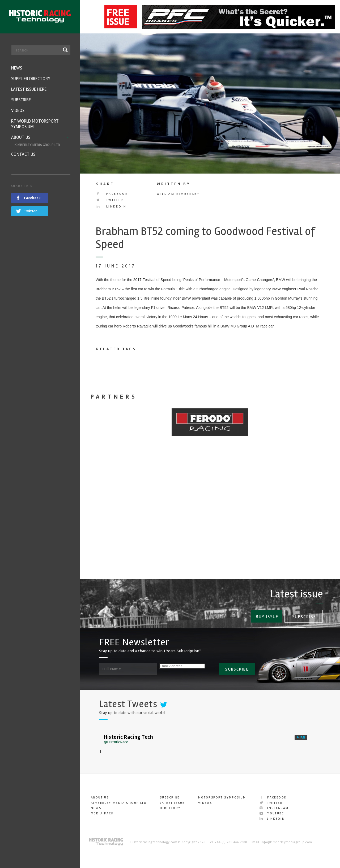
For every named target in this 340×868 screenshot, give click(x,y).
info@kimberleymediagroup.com (286, 840)
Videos (205, 801)
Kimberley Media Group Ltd (119, 801)
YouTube (272, 812)
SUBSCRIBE (237, 667)
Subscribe (304, 615)
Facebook (112, 194)
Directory (170, 806)
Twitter (110, 200)
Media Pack (102, 812)
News (96, 806)
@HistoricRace (116, 740)
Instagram (274, 806)
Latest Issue (172, 801)
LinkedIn (111, 207)
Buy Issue (266, 615)
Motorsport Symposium (222, 796)
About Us (100, 796)
